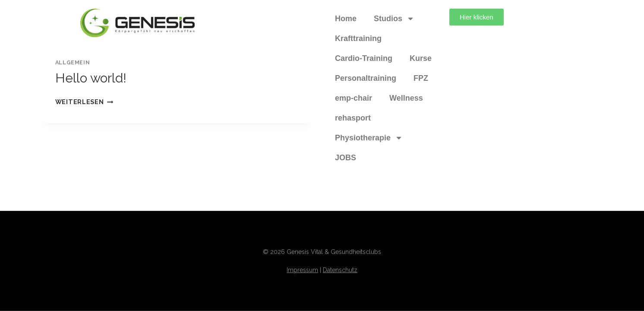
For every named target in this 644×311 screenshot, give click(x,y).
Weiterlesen (84, 102)
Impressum (302, 270)
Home (346, 19)
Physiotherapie (369, 138)
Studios (394, 19)
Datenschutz (340, 270)
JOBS (346, 158)
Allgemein (73, 62)
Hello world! (91, 78)
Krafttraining (358, 38)
